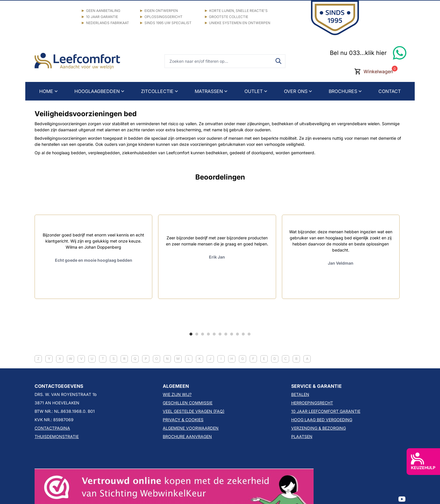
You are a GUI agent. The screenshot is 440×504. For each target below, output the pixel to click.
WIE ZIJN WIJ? (177, 394)
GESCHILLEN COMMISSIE (188, 403)
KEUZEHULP (423, 461)
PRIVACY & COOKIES (183, 420)
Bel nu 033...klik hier (358, 53)
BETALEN (300, 394)
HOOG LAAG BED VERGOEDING (322, 420)
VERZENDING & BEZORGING (319, 428)
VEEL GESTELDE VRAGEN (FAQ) (194, 411)
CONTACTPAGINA (52, 428)
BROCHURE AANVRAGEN (187, 436)
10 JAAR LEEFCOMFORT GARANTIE (326, 411)
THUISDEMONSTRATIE (57, 436)
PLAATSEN (302, 436)
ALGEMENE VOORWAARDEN (191, 428)
